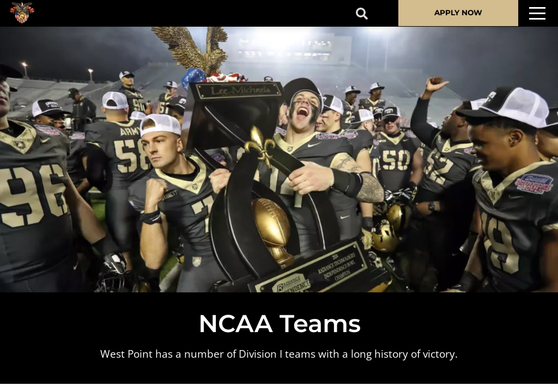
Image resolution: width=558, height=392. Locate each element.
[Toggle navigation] (537, 13)
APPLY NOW (458, 13)
